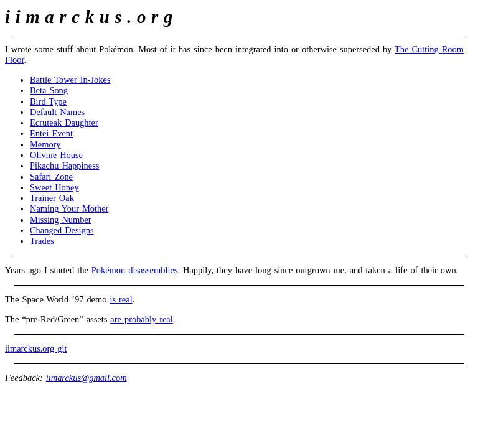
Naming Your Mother (69, 208)
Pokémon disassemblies (135, 270)
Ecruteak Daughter (64, 123)
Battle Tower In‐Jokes (70, 80)
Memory (45, 144)
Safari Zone (51, 177)
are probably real (141, 319)
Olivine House (56, 155)
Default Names (57, 112)
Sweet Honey (54, 187)
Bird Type (48, 101)
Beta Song (49, 90)
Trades (42, 241)
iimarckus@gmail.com (87, 378)
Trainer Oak (52, 198)
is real (121, 299)
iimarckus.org (91, 17)
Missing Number (61, 220)
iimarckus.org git (36, 348)
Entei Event (51, 133)
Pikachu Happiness (64, 166)
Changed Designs (62, 230)
